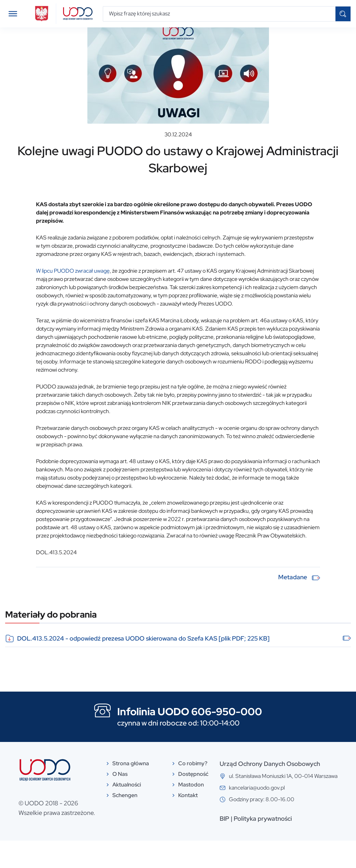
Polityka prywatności (263, 846)
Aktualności (31, 39)
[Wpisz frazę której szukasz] (219, 14)
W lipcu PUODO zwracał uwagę (73, 298)
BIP (224, 846)
